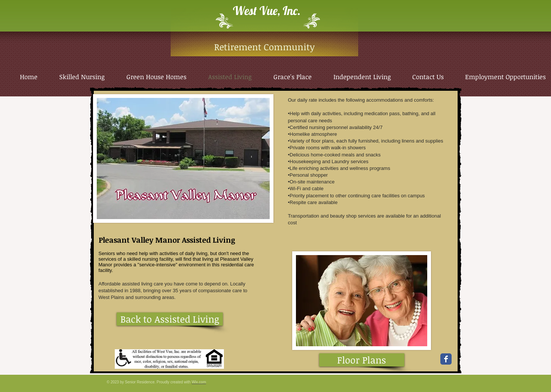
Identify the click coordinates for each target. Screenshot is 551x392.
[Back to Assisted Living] (170, 319)
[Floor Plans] (362, 360)
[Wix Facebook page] (446, 359)
